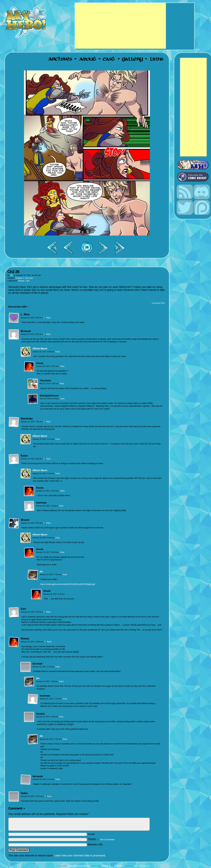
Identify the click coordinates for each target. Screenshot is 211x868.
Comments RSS (158, 303)
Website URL (95, 845)
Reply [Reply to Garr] (48, 612)
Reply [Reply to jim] (65, 574)
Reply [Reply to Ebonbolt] (58, 667)
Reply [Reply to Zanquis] (61, 717)
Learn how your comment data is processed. (80, 855)
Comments (87, 250)
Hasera (21, 281)
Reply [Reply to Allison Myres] (58, 352)
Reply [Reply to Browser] (48, 334)
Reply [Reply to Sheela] (62, 366)
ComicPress (119, 866)
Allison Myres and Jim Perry (79, 866)
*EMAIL (101, 839)
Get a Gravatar (107, 839)
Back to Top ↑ (145, 866)
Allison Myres (40, 349)
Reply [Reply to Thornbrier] (62, 383)
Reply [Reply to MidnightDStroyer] (62, 399)
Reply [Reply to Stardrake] (48, 422)
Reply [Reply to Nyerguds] (58, 779)
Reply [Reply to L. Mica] (48, 318)
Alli (11, 275)
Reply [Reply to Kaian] (48, 459)
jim (41, 571)
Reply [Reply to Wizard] (48, 523)
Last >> (121, 248)
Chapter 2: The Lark (24, 278)
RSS (136, 866)
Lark (27, 281)
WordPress (106, 866)
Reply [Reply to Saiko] (49, 796)
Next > (104, 248)
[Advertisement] (120, 26)
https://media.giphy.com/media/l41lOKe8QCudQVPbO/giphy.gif (68, 584)
